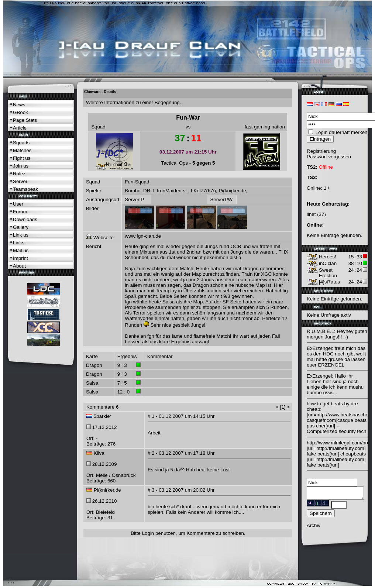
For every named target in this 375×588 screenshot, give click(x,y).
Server (20, 181)
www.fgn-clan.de (143, 236)
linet (311, 214)
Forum (20, 212)
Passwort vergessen (329, 157)
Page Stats (25, 120)
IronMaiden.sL (172, 191)
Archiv (314, 528)
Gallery (21, 227)
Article (20, 128)
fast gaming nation (265, 127)
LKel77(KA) (203, 191)
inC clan (328, 263)
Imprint (20, 258)
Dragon (94, 365)
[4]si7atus (329, 282)
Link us (21, 235)
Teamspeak (25, 189)
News (19, 105)
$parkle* (103, 416)
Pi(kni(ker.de (232, 191)
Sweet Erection (328, 273)
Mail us (21, 250)
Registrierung (321, 151)
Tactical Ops (175, 163)
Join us (21, 166)
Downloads (25, 219)
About (19, 266)
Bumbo (133, 191)
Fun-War (188, 118)
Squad (98, 127)
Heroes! (328, 257)
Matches (22, 150)
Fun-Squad (137, 182)
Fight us (22, 158)
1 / (326, 188)
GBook (20, 112)
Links (19, 243)
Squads (21, 143)
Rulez (19, 174)
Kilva (99, 453)
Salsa (92, 383)
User (18, 204)
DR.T (149, 191)
